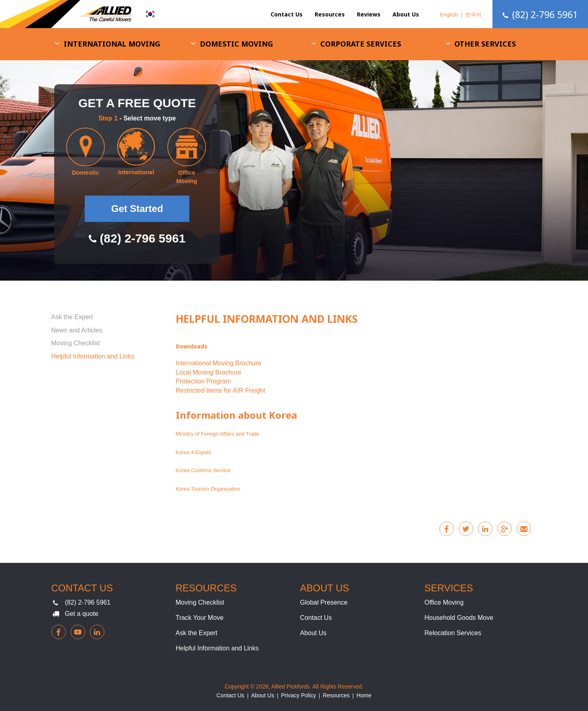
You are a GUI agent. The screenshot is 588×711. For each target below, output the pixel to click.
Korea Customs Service (203, 470)
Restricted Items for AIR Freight (221, 390)
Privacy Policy (298, 695)
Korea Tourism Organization (208, 489)
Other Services (485, 44)
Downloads (192, 346)
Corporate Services (361, 44)
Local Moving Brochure (209, 372)
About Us (406, 14)
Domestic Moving (236, 44)
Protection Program (203, 381)
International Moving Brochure (219, 363)
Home (364, 695)
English (449, 14)
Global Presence (324, 602)
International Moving (112, 44)
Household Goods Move (459, 618)
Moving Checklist (76, 343)
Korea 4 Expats (194, 452)
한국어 (473, 14)
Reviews (369, 14)
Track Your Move (200, 618)
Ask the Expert (72, 317)
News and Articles (77, 330)
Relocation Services (453, 633)
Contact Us (287, 14)
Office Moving (444, 602)
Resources (330, 14)
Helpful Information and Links (93, 356)
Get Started (137, 209)
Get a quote (82, 614)
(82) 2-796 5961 (88, 602)
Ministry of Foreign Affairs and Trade (218, 434)
